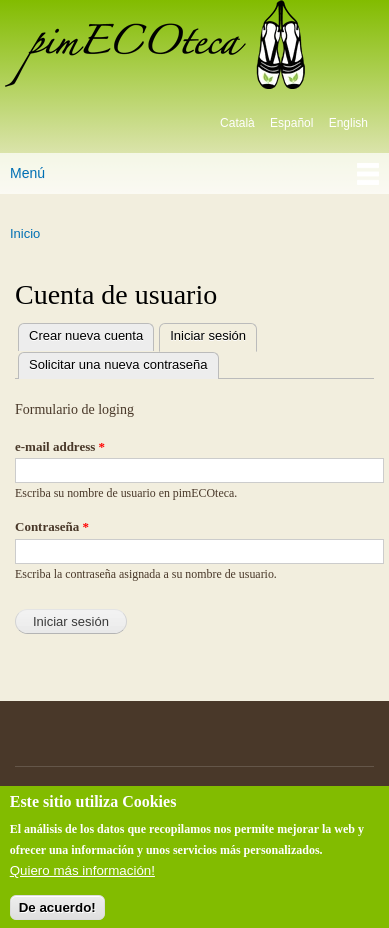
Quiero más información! (82, 878)
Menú (27, 173)
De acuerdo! (57, 914)
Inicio (25, 233)
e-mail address (60, 446)
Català (237, 123)
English (348, 123)
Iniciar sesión (202, 333)
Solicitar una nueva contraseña (118, 364)
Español (291, 123)
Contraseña (52, 526)
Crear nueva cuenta (86, 335)
